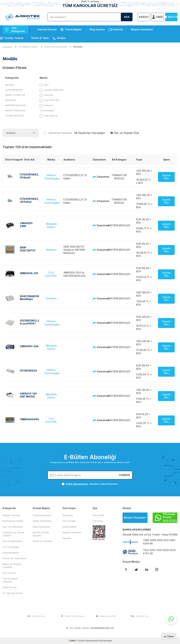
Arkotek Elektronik (51, 90)
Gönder (124, 475)
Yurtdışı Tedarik (14, 38)
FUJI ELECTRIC (50, 100)
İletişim (61, 38)
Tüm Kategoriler (15, 29)
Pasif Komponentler (13, 521)
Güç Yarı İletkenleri (13, 527)
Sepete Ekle (166, 177)
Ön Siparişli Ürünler (28, 47)
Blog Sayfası (97, 29)
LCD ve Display (11, 547)
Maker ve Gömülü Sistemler (12, 566)
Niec (44, 85)
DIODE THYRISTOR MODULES (15, 98)
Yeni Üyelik (98, 515)
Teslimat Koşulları (42, 515)
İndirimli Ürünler (47, 29)
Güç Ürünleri (9, 573)
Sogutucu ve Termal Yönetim (13, 534)
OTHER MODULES (15, 116)
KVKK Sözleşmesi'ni (77, 484)
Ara (127, 17)
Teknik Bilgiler (73, 29)
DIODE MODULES (14, 90)
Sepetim (67, 538)
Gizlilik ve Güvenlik (43, 541)
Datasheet (97, 177)
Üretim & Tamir (40, 38)
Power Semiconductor (56, 47)
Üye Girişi (98, 521)
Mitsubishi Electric (51, 225)
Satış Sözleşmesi (42, 527)
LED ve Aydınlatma (12, 541)
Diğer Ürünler (10, 587)
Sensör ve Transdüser (14, 558)
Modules (10, 85)
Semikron (51, 250)
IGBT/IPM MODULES (16, 105)
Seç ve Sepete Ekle (125, 133)
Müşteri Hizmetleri (142, 29)
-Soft (71, 641)
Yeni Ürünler (69, 521)
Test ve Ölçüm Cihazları (10, 580)
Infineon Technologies (47, 108)
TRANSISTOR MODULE (119, 177)
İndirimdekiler (70, 527)
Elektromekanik (11, 553)
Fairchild (46, 95)
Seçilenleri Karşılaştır (90, 133)
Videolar (118, 29)
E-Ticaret (80, 641)
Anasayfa (7, 47)
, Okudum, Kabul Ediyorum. (90, 484)
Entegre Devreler (12, 515)
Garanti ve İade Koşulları (41, 534)
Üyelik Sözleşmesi (42, 521)
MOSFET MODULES (15, 110)
